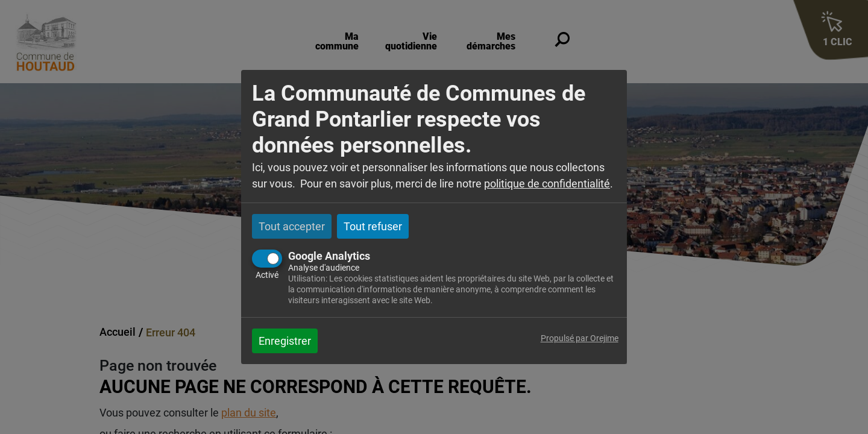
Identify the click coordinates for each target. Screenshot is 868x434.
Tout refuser (373, 226)
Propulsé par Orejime (580, 338)
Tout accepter (292, 226)
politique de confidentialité (547, 184)
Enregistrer (285, 341)
